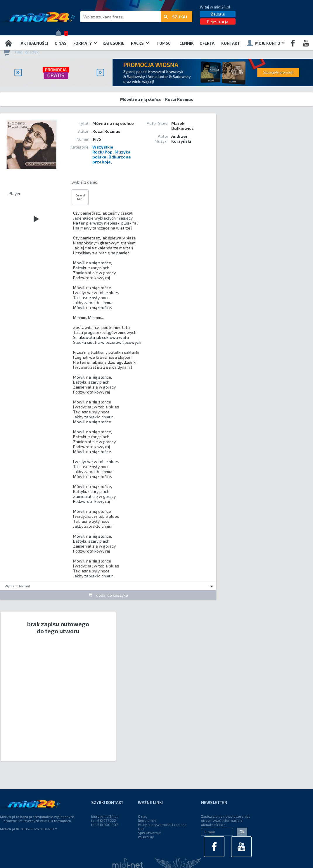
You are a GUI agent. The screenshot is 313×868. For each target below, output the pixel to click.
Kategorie (113, 43)
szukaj (175, 17)
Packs (140, 43)
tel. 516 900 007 (104, 824)
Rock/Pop (102, 152)
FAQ (141, 829)
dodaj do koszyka (108, 595)
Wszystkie (103, 147)
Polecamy (146, 837)
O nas (61, 43)
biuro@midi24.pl (104, 816)
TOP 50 (164, 43)
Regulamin (147, 820)
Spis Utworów (149, 833)
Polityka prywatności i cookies (162, 824)
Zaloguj (218, 14)
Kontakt (231, 43)
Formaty (85, 43)
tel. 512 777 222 (104, 820)
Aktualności (34, 43)
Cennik (187, 43)
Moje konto (266, 43)
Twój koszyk (27, 52)
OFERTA (207, 43)
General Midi (80, 197)
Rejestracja (218, 21)
